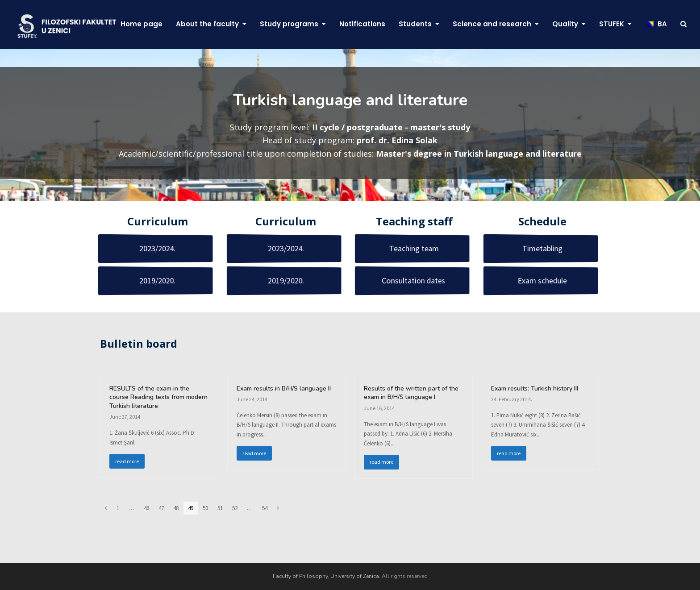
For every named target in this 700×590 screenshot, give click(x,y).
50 (208, 508)
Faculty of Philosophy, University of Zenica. (327, 576)
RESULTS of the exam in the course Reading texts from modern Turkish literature (158, 397)
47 (163, 508)
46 (149, 508)
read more (127, 461)
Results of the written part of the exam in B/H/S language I (411, 393)
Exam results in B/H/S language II (284, 388)
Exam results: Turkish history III (535, 388)
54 (267, 508)
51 (222, 508)
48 (178, 508)
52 (237, 508)
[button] (683, 25)
